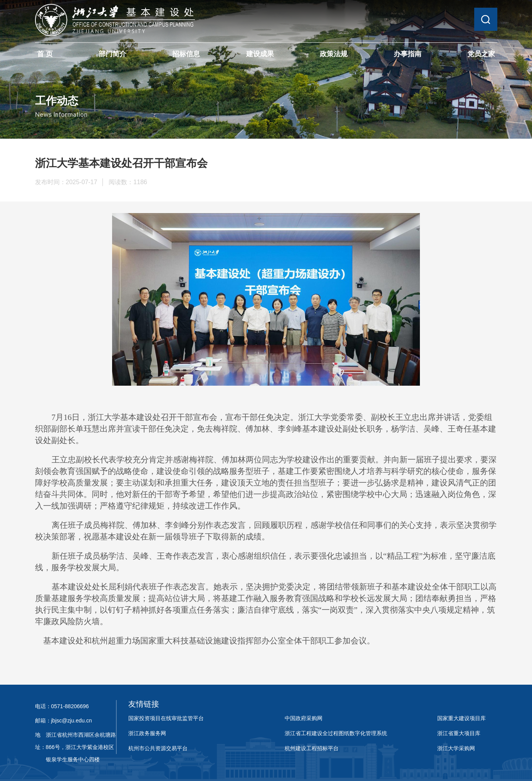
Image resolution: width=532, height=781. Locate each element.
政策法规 (334, 54)
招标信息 (186, 54)
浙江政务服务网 (147, 733)
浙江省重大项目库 (459, 733)
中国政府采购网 (304, 718)
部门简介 (112, 54)
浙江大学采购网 (456, 748)
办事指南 (408, 54)
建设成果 (260, 54)
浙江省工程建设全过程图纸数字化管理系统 (336, 733)
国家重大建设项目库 (462, 718)
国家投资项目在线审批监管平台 (166, 718)
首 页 (45, 54)
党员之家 (481, 54)
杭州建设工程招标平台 (312, 748)
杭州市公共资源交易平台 (158, 748)
